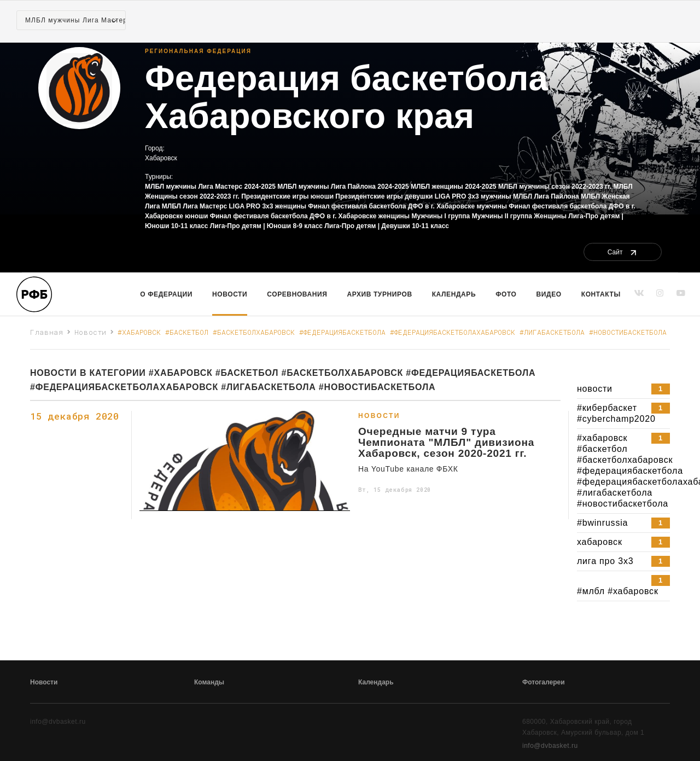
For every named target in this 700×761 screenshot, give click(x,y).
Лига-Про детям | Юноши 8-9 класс (266, 226)
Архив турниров (380, 294)
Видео (549, 294)
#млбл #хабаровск (623, 585)
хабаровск (623, 542)
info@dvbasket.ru (550, 746)
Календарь (454, 294)
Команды (209, 682)
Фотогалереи (544, 682)
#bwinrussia (623, 523)
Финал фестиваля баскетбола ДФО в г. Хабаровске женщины (310, 216)
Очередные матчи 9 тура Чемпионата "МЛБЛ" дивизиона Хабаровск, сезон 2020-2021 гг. (446, 443)
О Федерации (166, 294)
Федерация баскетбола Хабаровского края (346, 97)
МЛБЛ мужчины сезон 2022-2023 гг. (555, 187)
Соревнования (297, 294)
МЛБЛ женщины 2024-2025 (454, 187)
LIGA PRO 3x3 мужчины (473, 196)
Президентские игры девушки (384, 196)
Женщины (550, 216)
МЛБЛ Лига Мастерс (194, 206)
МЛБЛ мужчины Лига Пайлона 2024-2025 (343, 187)
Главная (47, 332)
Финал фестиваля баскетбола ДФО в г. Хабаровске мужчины (407, 206)
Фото (506, 294)
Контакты (601, 294)
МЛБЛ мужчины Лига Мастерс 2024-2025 (210, 187)
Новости (230, 294)
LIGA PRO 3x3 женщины (268, 206)
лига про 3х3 (623, 561)
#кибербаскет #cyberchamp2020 (623, 413)
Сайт (623, 252)
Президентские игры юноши (287, 196)
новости (623, 389)
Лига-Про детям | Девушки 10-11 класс (387, 226)
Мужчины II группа (502, 216)
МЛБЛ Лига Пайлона (546, 196)
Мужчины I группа (441, 216)
